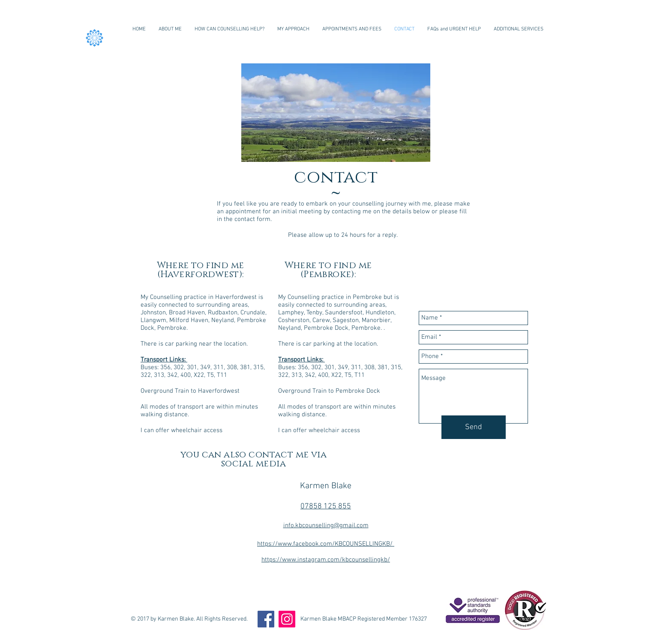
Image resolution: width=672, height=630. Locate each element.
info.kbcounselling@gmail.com (326, 525)
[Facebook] (266, 619)
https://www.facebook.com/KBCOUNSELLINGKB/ (326, 544)
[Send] (474, 427)
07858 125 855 (326, 506)
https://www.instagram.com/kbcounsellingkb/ (326, 560)
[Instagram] (287, 619)
